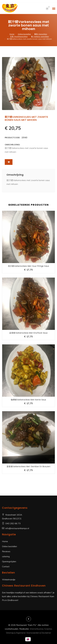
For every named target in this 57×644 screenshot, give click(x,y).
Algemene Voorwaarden (28, 633)
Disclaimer (46, 633)
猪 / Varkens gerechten (40, 36)
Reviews (6, 551)
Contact (6, 567)
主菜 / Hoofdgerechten (19, 36)
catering (6, 556)
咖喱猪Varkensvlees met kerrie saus (28, 400)
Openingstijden (9, 561)
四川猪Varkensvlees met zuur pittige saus (29, 266)
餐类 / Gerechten (41, 34)
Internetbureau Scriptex (41, 629)
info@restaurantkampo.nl (17, 528)
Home (12, 34)
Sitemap (10, 633)
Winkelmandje (9, 580)
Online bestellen (24, 34)
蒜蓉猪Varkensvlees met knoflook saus (28, 333)
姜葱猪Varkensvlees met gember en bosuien (29, 466)
